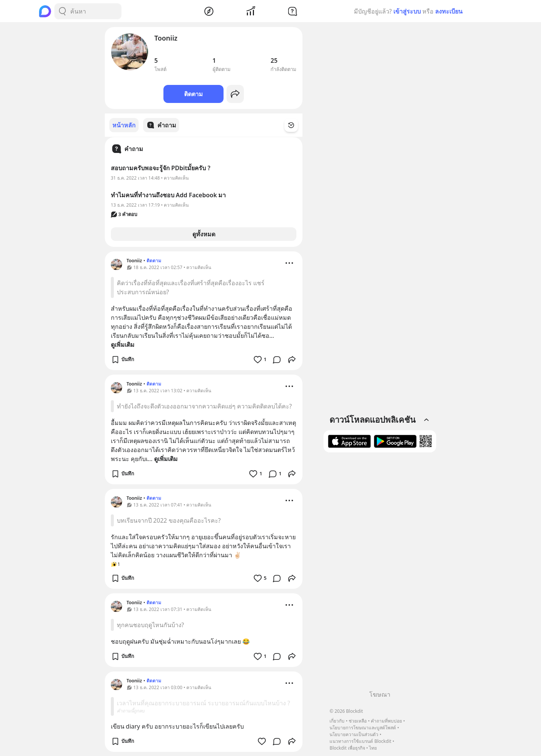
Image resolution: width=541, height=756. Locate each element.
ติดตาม (193, 94)
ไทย (373, 748)
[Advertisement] (380, 574)
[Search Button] (62, 11)
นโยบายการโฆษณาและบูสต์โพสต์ (363, 728)
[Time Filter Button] (296, 125)
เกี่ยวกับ (337, 721)
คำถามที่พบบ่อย (386, 721)
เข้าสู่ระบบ (407, 11)
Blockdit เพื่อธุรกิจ (347, 748)
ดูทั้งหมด (204, 234)
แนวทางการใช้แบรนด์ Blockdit (360, 741)
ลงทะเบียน (449, 11)
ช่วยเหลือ (358, 721)
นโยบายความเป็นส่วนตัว (354, 734)
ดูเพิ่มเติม (123, 344)
